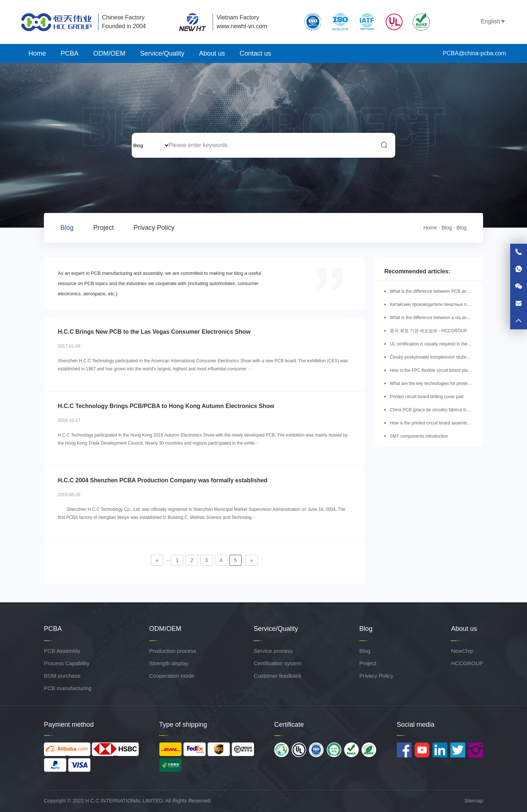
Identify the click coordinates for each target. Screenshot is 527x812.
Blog (67, 228)
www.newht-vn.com (242, 26)
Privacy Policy (154, 228)
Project (104, 228)
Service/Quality (162, 53)
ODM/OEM (109, 53)
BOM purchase (62, 676)
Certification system (278, 663)
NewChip (462, 651)
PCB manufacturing (68, 688)
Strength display (169, 663)
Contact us (255, 53)
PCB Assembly (62, 651)
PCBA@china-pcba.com (468, 53)
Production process (173, 651)
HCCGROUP (467, 663)
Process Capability (67, 663)
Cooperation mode (172, 676)
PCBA (70, 53)
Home (37, 53)
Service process (273, 651)
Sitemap (474, 801)
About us (212, 53)
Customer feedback (277, 676)
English (486, 21)
